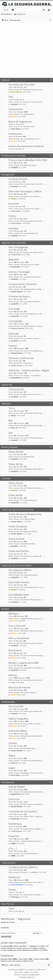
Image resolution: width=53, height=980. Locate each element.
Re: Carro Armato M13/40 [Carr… (32, 413)
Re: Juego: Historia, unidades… (31, 829)
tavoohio (14, 104)
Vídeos (12, 756)
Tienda (12, 890)
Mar (11, 420)
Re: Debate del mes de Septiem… (32, 792)
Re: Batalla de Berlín (27, 544)
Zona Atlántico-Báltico (20, 570)
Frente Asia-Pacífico (19, 551)
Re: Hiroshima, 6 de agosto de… (32, 556)
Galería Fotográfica (18, 719)
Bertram (14, 117)
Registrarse (21, 14)
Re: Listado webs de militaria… (31, 895)
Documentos (15, 650)
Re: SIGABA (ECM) (27, 457)
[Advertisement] (26, 50)
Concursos (14, 799)
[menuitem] (22, 977)
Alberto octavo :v (18, 365)
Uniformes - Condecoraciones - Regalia (29, 370)
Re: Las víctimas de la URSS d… (32, 668)
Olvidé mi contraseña (8, 933)
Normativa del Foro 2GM (21, 85)
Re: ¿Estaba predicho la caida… (32, 289)
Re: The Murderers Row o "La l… (32, 587)
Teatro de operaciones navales (16, 565)
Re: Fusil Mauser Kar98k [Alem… (32, 469)
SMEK (13, 843)
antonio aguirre (17, 292)
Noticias (13, 675)
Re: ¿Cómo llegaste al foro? (30, 139)
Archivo (5, 609)
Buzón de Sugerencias (20, 122)
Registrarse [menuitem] (50, 10)
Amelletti (14, 167)
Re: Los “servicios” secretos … (31, 338)
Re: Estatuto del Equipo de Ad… (32, 90)
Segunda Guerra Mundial (14, 243)
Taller (11, 909)
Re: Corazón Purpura (28, 693)
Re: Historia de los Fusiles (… (31, 196)
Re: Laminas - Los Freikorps (30, 375)
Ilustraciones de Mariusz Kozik (31, 736)
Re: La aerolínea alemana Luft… (32, 680)
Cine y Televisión (17, 626)
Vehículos (6, 404)
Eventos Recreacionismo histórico (26, 146)
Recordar (37, 933)
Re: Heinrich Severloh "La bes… (32, 326)
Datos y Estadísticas (19, 638)
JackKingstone (17, 831)
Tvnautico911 (16, 255)
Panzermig (15, 819)
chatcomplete (16, 211)
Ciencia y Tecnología (19, 272)
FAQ (11, 97)
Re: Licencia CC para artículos (31, 102)
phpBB (21, 970)
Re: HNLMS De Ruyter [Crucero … (32, 426)
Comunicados (16, 109)
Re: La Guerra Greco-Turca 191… (32, 184)
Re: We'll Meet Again (28, 748)
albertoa (14, 490)
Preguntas (14, 836)
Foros (13, 10)
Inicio (6, 10)
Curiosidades (15, 321)
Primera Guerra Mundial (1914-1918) (28, 160)
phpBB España (35, 975)
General (5, 80)
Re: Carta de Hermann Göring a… (32, 655)
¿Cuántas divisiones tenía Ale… (31, 841)
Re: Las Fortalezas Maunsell (30, 277)
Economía (14, 204)
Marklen (14, 199)
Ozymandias (16, 267)
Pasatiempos (15, 824)
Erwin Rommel (17, 92)
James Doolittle (17, 751)
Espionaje (14, 334)
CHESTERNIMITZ (17, 885)
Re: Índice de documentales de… (32, 711)
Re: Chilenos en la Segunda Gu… (32, 351)
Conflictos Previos (18, 179)
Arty (22, 972)
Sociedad (13, 228)
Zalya (13, 683)
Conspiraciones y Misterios (23, 284)
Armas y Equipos (10, 447)
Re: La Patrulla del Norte (29, 575)
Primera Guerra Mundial (13, 155)
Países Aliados (16, 452)
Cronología (14, 309)
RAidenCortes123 (18, 328)
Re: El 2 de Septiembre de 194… (32, 314)
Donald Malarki (17, 806)
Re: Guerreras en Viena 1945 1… (32, 882)
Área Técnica (8, 904)
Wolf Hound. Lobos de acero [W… (32, 631)
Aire (11, 433)
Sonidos (13, 743)
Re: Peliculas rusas (27, 127)
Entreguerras (8, 174)
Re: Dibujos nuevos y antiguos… (32, 816)
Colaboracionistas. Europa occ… (32, 619)
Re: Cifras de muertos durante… (32, 643)
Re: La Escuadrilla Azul (28, 500)
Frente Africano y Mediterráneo (25, 514)
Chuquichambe (17, 353)
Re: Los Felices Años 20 (29, 233)
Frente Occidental (18, 526)
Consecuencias (16, 389)
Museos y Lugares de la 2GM (24, 663)
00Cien (35, 872)
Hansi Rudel (16, 129)
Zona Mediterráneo (19, 595)
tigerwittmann (16, 378)
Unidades (6, 478)
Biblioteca (14, 614)
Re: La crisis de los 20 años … (31, 209)
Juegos (12, 768)
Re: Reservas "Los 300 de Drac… (32, 773)
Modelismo (14, 877)
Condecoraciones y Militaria (23, 867)
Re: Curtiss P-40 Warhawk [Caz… (32, 438)
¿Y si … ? (13, 848)
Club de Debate (17, 787)
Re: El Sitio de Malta (27, 519)
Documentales (16, 706)
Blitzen (14, 416)
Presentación (15, 134)
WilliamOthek (28, 961)
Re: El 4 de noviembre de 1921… (32, 221)
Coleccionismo (9, 863)
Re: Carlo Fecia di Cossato (30, 265)
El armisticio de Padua (28, 165)
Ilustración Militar (18, 731)
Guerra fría (7, 385)
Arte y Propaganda (18, 247)
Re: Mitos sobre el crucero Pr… (31, 394)
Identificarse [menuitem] (44, 10)
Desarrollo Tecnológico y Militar (25, 191)
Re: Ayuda (24, 872)
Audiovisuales (8, 702)
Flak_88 (14, 763)
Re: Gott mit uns (26, 363)
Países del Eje (16, 464)
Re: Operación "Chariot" (29, 532)
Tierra (12, 408)
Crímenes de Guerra (19, 297)
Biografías (14, 259)
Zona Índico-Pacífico (19, 582)
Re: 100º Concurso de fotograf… (32, 804)
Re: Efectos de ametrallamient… (32, 761)
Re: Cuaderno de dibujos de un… (32, 252)
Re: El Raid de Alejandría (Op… (31, 600)
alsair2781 (15, 304)
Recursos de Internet (19, 687)
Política (12, 216)
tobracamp (15, 897)
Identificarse (8, 14)
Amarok (14, 695)
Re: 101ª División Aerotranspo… (32, 488)
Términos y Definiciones (21, 358)
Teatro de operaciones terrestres (18, 510)
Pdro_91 (14, 428)
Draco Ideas (16, 775)
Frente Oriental (16, 539)
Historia (13, 346)
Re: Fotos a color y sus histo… (31, 724)
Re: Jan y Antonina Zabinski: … (31, 302)
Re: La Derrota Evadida (28, 853)
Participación (8, 782)
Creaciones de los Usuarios (23, 811)
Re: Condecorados (27, 114)
